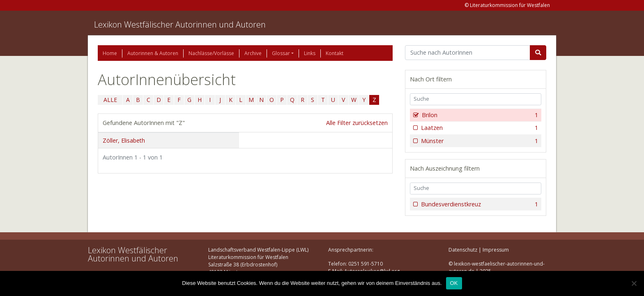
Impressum (496, 250)
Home (110, 53)
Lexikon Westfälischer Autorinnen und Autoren (180, 24)
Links (310, 53)
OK (454, 283)
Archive (253, 53)
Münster (479, 141)
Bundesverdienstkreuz (479, 204)
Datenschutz (463, 250)
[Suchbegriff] (468, 53)
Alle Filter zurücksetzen (357, 123)
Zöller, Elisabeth (124, 140)
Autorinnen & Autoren (153, 53)
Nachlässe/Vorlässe (211, 53)
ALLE (110, 100)
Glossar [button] (281, 53)
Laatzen (479, 128)
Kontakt (335, 53)
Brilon (479, 115)
